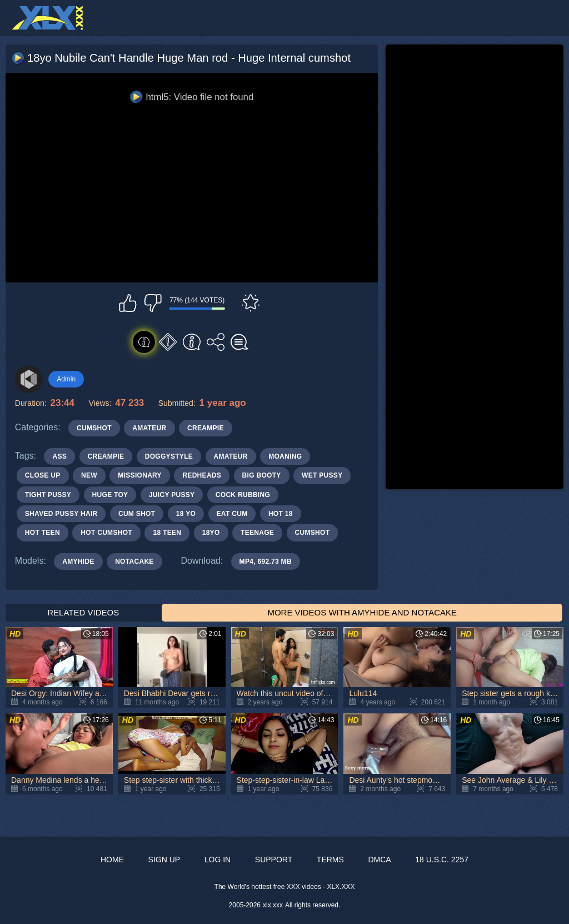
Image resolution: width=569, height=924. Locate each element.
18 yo (186, 514)
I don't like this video (153, 303)
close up (43, 475)
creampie (106, 456)
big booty (262, 475)
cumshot (313, 533)
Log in (218, 860)
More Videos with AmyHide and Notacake (362, 612)
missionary (140, 475)
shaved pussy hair (61, 514)
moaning (285, 456)
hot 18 (281, 514)
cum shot (137, 514)
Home (112, 860)
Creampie (206, 428)
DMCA (379, 860)
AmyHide (78, 562)
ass (59, 456)
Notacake (134, 562)
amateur (231, 456)
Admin (66, 379)
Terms (330, 860)
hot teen (43, 533)
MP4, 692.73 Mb (266, 562)
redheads (202, 475)
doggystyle (169, 456)
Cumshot (94, 428)
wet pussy (322, 475)
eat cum (232, 514)
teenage (257, 533)
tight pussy (48, 495)
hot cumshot (106, 533)
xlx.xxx (273, 905)
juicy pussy (172, 495)
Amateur (149, 428)
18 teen (167, 533)
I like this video (128, 303)
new (89, 475)
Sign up (164, 860)
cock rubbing (243, 495)
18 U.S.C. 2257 (442, 860)
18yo (211, 533)
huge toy (110, 495)
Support (274, 860)
